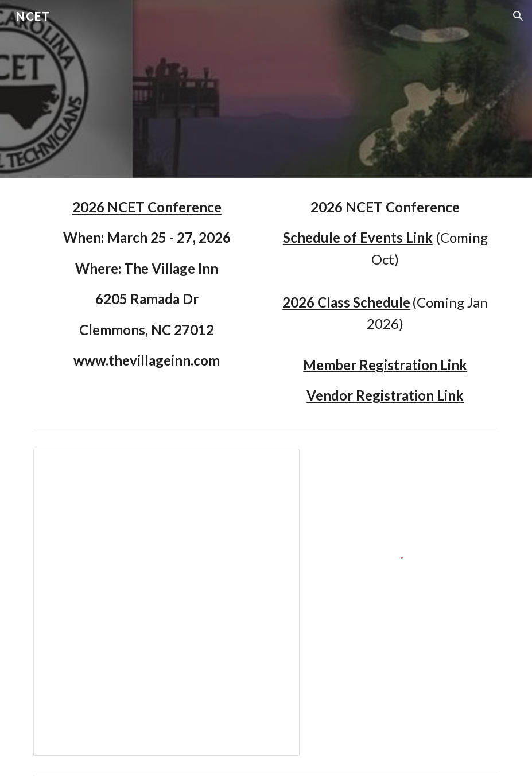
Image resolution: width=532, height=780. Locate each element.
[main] (147, 284)
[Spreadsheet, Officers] (166, 602)
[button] (518, 16)
